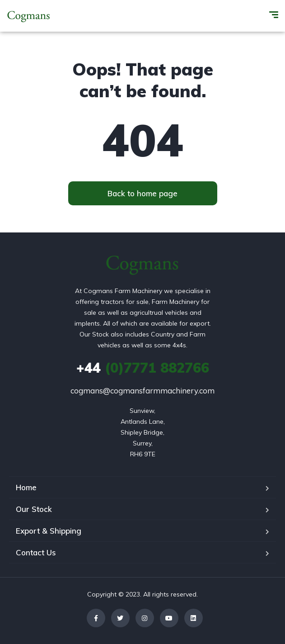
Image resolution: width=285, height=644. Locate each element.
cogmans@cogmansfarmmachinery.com (142, 391)
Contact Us (36, 552)
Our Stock (34, 509)
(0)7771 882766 (143, 368)
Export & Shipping (49, 531)
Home (26, 487)
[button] (143, 193)
